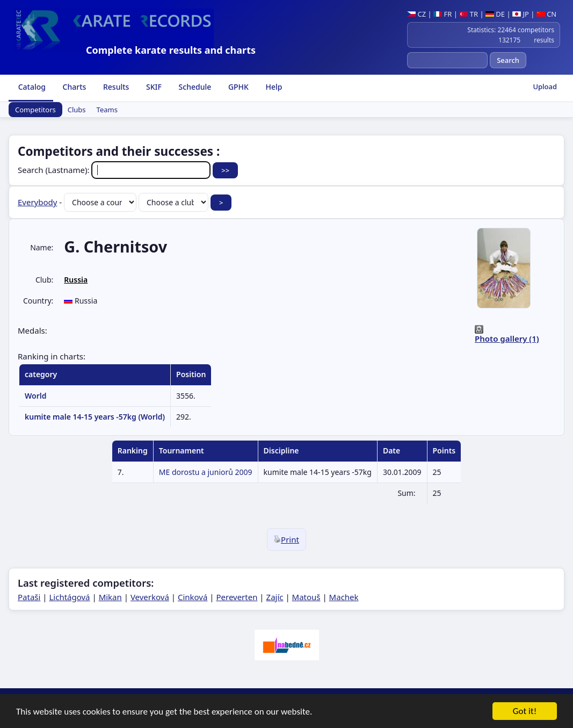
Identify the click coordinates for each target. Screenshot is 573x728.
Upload (545, 87)
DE (495, 14)
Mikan (110, 597)
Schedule (194, 87)
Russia (76, 280)
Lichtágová (69, 597)
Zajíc (275, 597)
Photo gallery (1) (507, 338)
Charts (73, 87)
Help (273, 87)
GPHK (237, 87)
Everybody (37, 202)
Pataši (29, 597)
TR (469, 14)
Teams (107, 110)
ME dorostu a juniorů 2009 (206, 472)
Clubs (77, 110)
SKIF (153, 87)
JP (521, 14)
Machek (344, 597)
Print (286, 539)
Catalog (31, 87)
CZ (416, 14)
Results (115, 87)
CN (546, 14)
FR (443, 14)
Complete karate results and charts (171, 50)
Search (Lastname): (115, 170)
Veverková (150, 597)
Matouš (306, 597)
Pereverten (237, 597)
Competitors (35, 110)
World (36, 396)
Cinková (193, 597)
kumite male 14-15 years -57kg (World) (95, 417)
